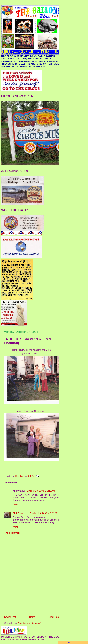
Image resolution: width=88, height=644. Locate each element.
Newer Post (10, 617)
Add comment (13, 533)
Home (32, 617)
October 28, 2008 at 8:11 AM (41, 491)
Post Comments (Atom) (30, 623)
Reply (15, 504)
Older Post (54, 617)
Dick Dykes (19, 513)
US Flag (66, 643)
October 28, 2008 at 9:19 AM (44, 513)
